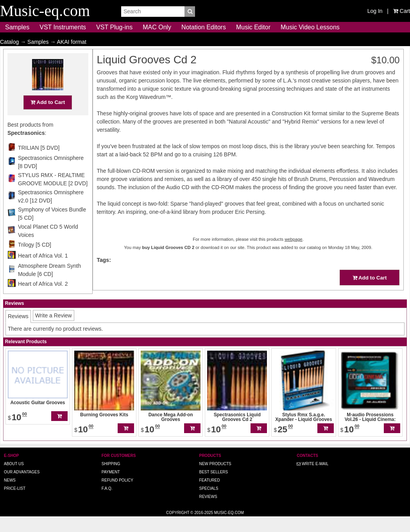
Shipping (111, 479)
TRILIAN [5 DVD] (39, 163)
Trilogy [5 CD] (35, 260)
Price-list (15, 504)
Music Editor (253, 27)
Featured (209, 495)
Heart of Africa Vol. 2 (43, 299)
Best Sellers (213, 487)
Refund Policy (117, 495)
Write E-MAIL (312, 479)
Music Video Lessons (310, 27)
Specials (209, 504)
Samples (17, 27)
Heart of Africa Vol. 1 (43, 271)
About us (14, 479)
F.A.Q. (107, 504)
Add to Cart (48, 117)
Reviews (208, 512)
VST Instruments (63, 27)
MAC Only (157, 27)
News (10, 495)
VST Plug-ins (114, 27)
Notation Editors (204, 27)
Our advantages (22, 487)
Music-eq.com (229, 528)
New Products (215, 479)
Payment (111, 487)
